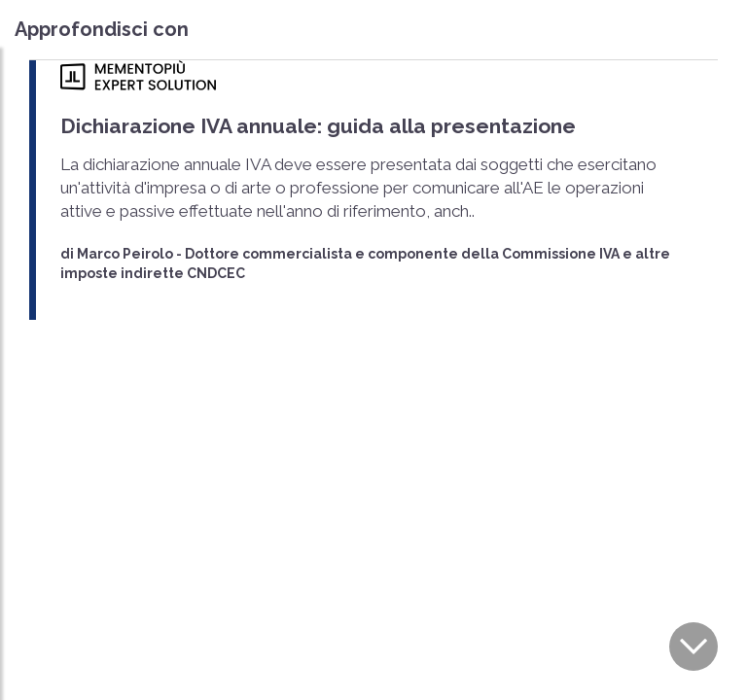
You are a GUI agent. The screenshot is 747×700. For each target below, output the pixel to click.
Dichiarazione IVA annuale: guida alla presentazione (318, 126)
